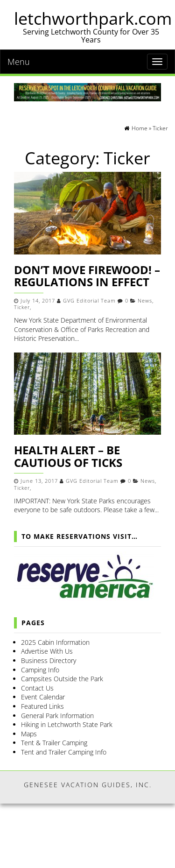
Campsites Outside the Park (62, 679)
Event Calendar (43, 697)
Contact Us (37, 688)
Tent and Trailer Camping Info (64, 752)
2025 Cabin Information (55, 642)
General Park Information (57, 716)
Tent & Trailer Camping (54, 743)
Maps (29, 734)
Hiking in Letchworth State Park (67, 724)
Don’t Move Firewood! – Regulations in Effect (87, 276)
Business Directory (49, 660)
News (145, 301)
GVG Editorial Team (89, 301)
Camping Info (40, 670)
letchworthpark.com (93, 18)
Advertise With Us (47, 651)
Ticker (22, 307)
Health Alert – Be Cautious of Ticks (68, 456)
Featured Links (42, 706)
